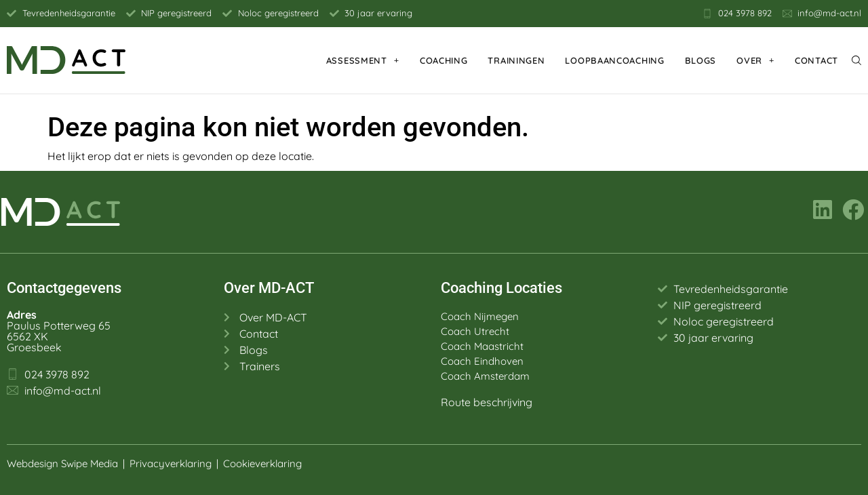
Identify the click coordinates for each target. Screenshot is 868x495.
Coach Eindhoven (482, 361)
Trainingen (516, 60)
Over (755, 60)
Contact (816, 60)
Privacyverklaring (171, 463)
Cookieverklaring (264, 463)
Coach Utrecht (475, 331)
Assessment (363, 60)
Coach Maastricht (482, 346)
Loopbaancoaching (614, 60)
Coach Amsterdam (485, 376)
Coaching (444, 60)
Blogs (701, 60)
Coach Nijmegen (480, 316)
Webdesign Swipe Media (62, 463)
